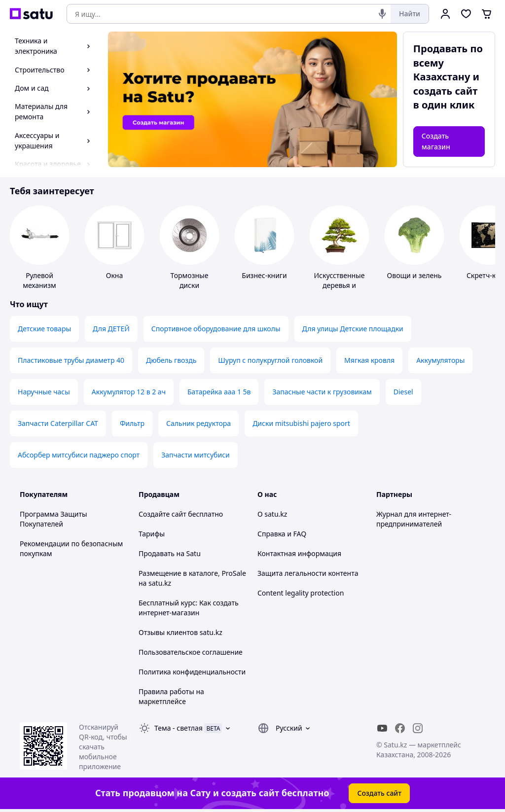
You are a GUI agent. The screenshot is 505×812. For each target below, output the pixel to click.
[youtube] (382, 728)
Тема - (179, 728)
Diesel (403, 392)
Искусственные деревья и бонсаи (340, 285)
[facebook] (400, 728)
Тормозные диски (190, 280)
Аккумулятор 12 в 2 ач (129, 392)
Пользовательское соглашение (191, 652)
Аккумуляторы (440, 360)
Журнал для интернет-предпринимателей (414, 519)
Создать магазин (436, 141)
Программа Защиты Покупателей (54, 519)
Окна (114, 275)
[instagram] (418, 728)
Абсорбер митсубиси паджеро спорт (79, 455)
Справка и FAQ (282, 534)
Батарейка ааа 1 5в (219, 392)
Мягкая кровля (369, 360)
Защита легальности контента (308, 573)
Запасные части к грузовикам (322, 392)
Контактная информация (299, 553)
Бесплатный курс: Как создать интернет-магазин (189, 608)
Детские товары (44, 329)
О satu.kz (272, 514)
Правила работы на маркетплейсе (171, 696)
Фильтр (132, 423)
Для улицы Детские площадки (353, 329)
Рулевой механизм (39, 280)
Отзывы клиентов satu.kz (180, 632)
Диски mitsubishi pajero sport (301, 423)
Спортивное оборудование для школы (216, 329)
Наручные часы (44, 392)
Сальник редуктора (198, 423)
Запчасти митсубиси (196, 455)
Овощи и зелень (415, 275)
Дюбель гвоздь (171, 360)
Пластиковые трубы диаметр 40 (71, 360)
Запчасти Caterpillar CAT (58, 423)
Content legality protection (301, 593)
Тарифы (152, 534)
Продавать (157, 553)
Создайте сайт (162, 514)
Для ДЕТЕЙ (111, 329)
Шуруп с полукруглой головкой (270, 360)
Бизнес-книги (264, 275)
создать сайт (446, 91)
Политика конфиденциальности (192, 672)
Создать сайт (379, 793)
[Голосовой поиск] (382, 14)
